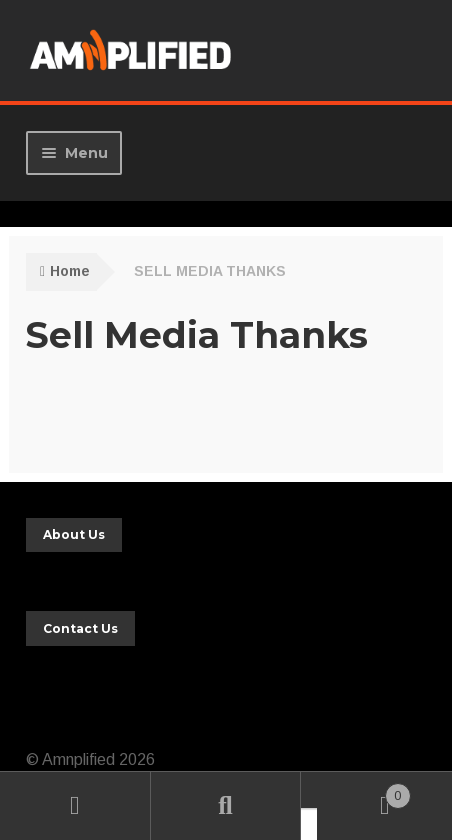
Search (226, 806)
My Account (75, 806)
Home (70, 271)
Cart (363, 792)
